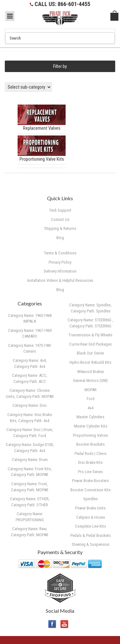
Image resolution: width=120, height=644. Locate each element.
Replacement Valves (42, 128)
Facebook (52, 624)
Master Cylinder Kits (91, 426)
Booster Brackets (90, 444)
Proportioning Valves (90, 435)
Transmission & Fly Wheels (90, 335)
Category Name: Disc (30, 405)
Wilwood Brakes (91, 372)
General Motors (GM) (90, 381)
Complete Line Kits (90, 526)
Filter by (60, 66)
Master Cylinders (90, 417)
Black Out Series (90, 353)
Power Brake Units (90, 508)
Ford (91, 399)
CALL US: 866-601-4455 (62, 4)
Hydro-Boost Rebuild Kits (90, 362)
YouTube (64, 624)
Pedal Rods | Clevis (91, 454)
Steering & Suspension (91, 544)
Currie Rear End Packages (90, 344)
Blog (60, 290)
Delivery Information (60, 271)
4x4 (91, 408)
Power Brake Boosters (90, 481)
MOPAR (91, 390)
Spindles (90, 499)
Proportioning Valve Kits (42, 159)
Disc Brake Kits (90, 462)
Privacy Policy (60, 262)
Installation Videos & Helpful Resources (60, 280)
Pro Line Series (90, 472)
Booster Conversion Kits (91, 490)
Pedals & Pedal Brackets (91, 535)
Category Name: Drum (30, 460)
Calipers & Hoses (91, 517)
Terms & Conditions (60, 253)
